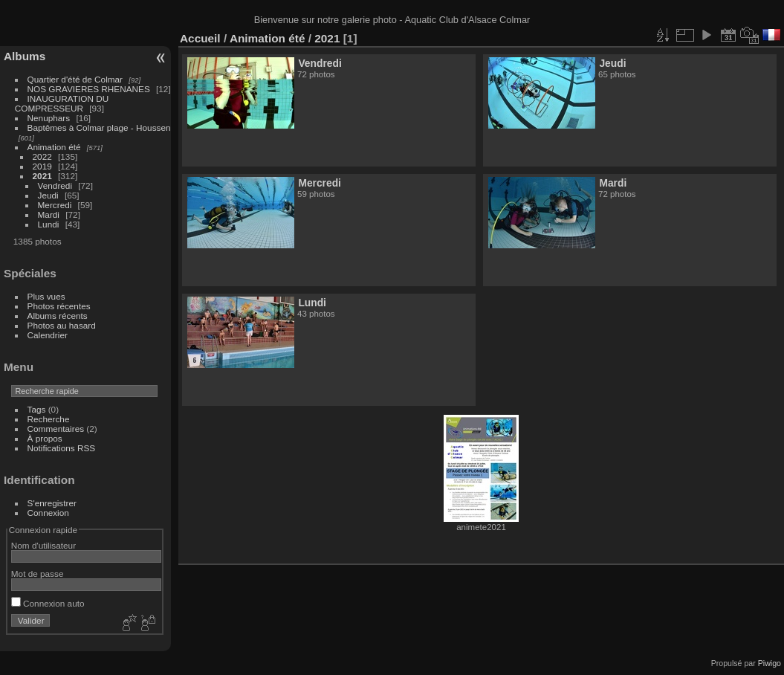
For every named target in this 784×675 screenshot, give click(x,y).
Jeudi (48, 195)
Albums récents (58, 316)
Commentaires (56, 429)
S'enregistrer (52, 503)
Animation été (54, 147)
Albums (25, 56)
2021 (42, 176)
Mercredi (55, 205)
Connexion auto (48, 603)
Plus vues (46, 296)
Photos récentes (59, 306)
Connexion (48, 513)
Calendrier (48, 335)
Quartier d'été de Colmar (75, 79)
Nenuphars (49, 118)
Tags (37, 409)
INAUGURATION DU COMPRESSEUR (62, 103)
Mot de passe (38, 574)
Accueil (200, 38)
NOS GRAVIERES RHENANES (89, 89)
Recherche (49, 419)
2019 (42, 166)
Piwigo (770, 663)
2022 (42, 156)
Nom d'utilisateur (43, 545)
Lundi (49, 224)
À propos (45, 438)
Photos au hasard (62, 325)
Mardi (49, 214)
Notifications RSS (62, 448)
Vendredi (55, 185)
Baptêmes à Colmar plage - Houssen (99, 127)
